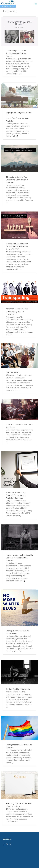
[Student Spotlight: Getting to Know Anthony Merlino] (19, 672)
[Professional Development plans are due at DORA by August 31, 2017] (19, 225)
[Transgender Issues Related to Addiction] (19, 728)
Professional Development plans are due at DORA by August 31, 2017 (17, 246)
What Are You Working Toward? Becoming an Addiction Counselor (16, 495)
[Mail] (10, 844)
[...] (20, 74)
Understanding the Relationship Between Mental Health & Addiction (19, 558)
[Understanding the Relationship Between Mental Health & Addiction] (19, 537)
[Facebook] (4, 844)
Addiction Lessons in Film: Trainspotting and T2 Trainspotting (17, 312)
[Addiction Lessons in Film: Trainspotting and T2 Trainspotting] (19, 291)
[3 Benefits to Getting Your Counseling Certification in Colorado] (19, 159)
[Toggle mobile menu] (36, 4)
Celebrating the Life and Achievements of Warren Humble (16, 53)
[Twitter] (7, 844)
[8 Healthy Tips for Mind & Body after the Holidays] (19, 785)
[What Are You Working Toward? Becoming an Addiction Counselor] (19, 469)
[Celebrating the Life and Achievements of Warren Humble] (19, 31)
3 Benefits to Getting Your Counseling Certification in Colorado (17, 180)
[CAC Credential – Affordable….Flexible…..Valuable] (19, 356)
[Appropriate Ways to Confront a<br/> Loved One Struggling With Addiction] (19, 95)
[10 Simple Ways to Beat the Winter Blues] (19, 608)
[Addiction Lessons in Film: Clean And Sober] (19, 409)
